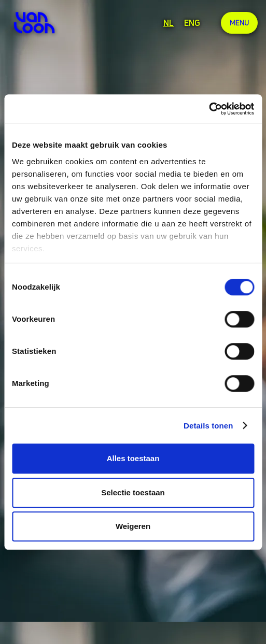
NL (169, 23)
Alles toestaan (133, 458)
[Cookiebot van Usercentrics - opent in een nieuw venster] (209, 109)
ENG (192, 23)
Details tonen (208, 426)
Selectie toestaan (133, 492)
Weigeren (133, 526)
